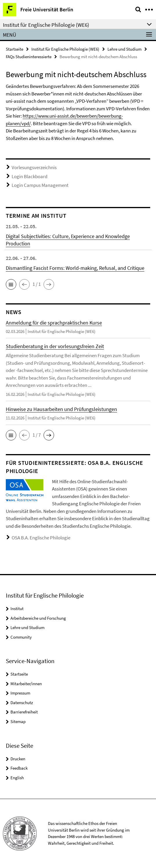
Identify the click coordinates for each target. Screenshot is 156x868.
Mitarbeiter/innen (26, 684)
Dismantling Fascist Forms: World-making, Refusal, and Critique (75, 268)
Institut (17, 609)
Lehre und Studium (124, 49)
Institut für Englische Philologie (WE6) (65, 49)
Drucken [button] (18, 759)
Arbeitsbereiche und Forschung (38, 618)
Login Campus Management (40, 185)
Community (21, 637)
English (17, 778)
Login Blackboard (29, 176)
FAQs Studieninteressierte (29, 57)
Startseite (15, 49)
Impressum (20, 693)
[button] (11, 284)
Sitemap (18, 721)
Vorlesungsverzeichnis (34, 167)
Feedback (19, 768)
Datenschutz (22, 703)
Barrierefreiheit (24, 712)
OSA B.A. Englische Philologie (41, 538)
